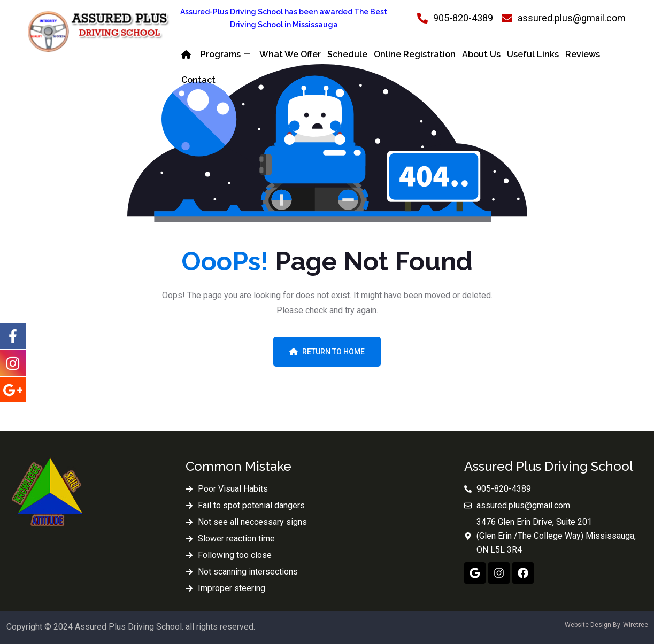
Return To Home (327, 352)
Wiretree (636, 625)
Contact (198, 80)
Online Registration (415, 54)
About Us (481, 54)
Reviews (583, 54)
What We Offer (290, 54)
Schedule (347, 54)
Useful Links (533, 54)
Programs (225, 55)
